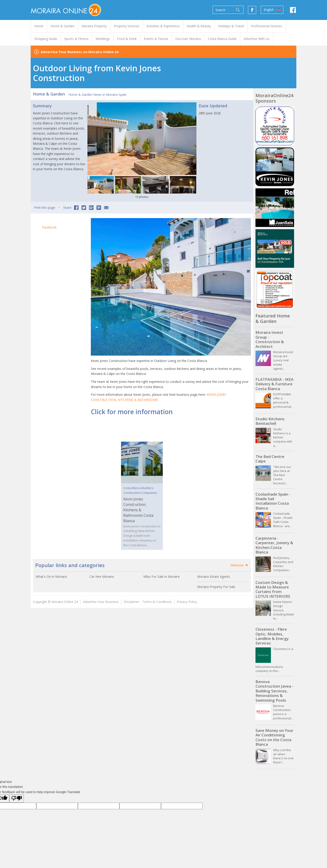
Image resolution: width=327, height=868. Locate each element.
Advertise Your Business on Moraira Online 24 (80, 52)
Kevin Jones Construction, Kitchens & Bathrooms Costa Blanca (138, 510)
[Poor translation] (17, 799)
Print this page (45, 208)
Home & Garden (49, 94)
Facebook (49, 227)
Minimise (240, 565)
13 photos (142, 197)
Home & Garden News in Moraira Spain (97, 95)
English (272, 10)
